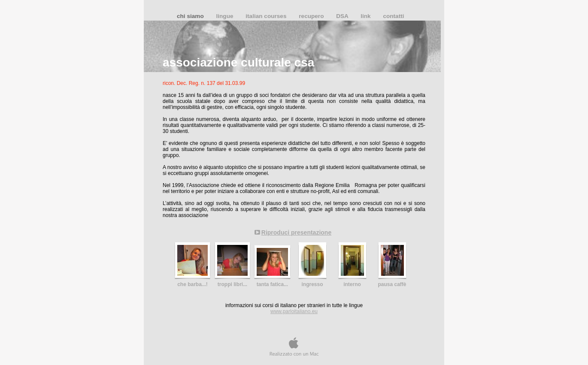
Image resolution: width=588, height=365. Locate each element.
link (366, 16)
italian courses (267, 16)
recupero (312, 16)
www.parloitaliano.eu (294, 311)
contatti (393, 16)
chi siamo (191, 16)
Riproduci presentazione (296, 232)
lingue (225, 16)
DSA (343, 16)
